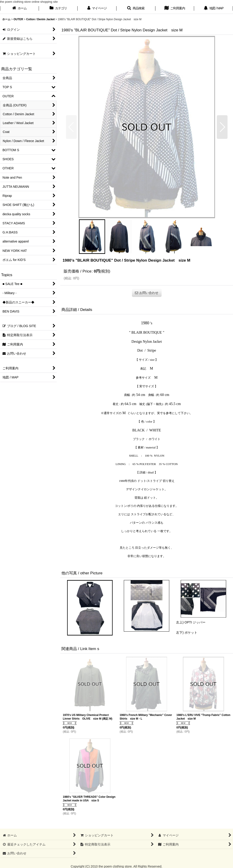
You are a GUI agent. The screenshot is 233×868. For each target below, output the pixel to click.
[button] (136, 9)
